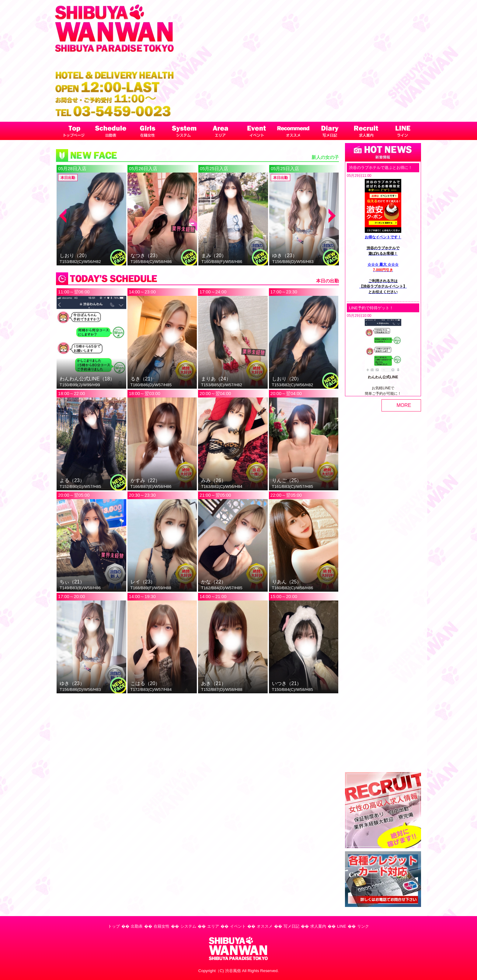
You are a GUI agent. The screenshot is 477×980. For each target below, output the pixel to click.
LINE (342, 926)
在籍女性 (162, 926)
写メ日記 (291, 926)
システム (188, 926)
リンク (363, 926)
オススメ (265, 926)
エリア (213, 926)
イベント (238, 926)
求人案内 (318, 926)
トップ (114, 926)
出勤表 (137, 926)
